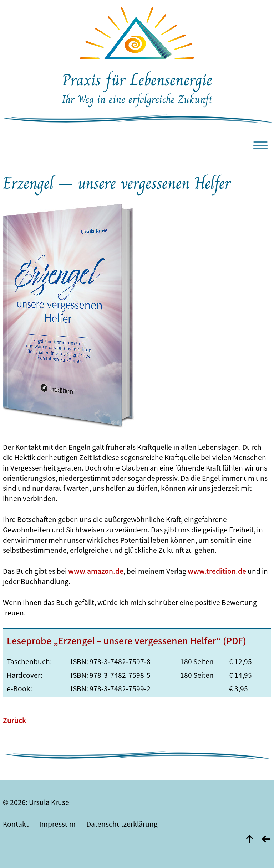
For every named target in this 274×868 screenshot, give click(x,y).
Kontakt (16, 824)
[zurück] (266, 839)
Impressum (57, 824)
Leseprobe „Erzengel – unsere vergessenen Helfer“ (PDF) (126, 641)
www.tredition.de (217, 571)
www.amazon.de (96, 571)
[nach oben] (249, 839)
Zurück (14, 720)
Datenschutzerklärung (122, 824)
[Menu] (262, 148)
